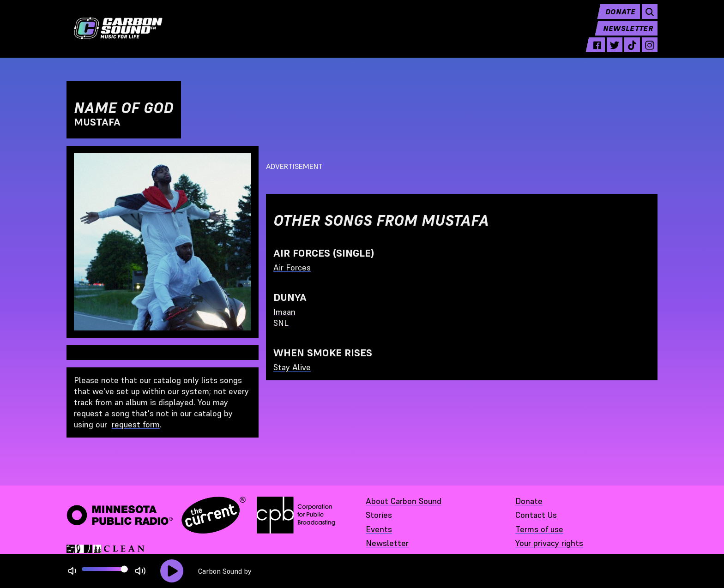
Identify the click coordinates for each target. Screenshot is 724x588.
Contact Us (536, 515)
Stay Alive (292, 367)
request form (136, 424)
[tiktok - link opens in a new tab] (632, 52)
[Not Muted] (72, 571)
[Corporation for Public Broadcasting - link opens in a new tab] (296, 515)
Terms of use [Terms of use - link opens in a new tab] (539, 529)
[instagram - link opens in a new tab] (650, 52)
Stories (379, 515)
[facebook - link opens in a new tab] (597, 52)
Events (379, 529)
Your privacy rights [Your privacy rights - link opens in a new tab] (549, 543)
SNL (281, 323)
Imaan (284, 312)
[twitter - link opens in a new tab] (615, 52)
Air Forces (292, 267)
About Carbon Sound (404, 501)
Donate (620, 18)
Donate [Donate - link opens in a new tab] (529, 501)
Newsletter (628, 35)
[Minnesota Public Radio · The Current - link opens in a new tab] (156, 515)
